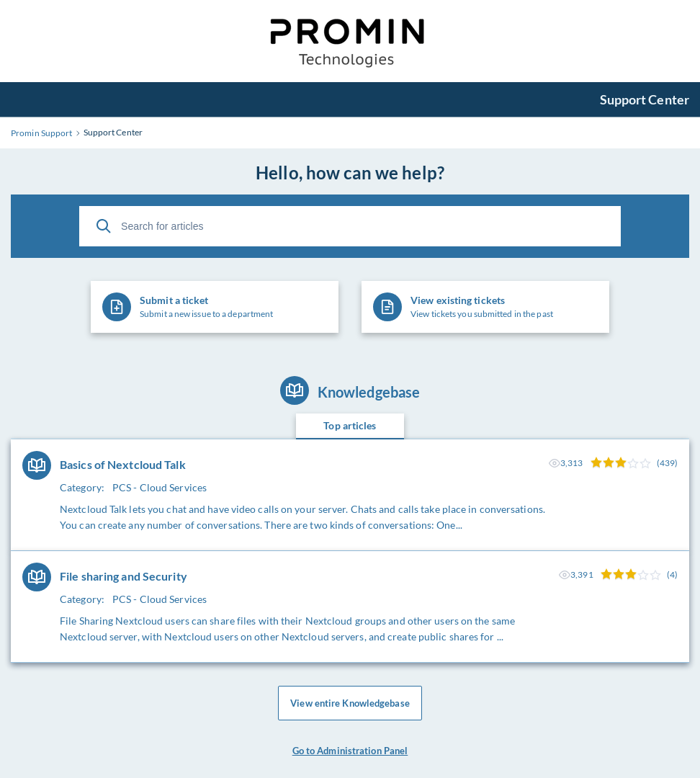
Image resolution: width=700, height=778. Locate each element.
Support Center (645, 99)
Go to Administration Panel (350, 751)
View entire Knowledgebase (350, 703)
